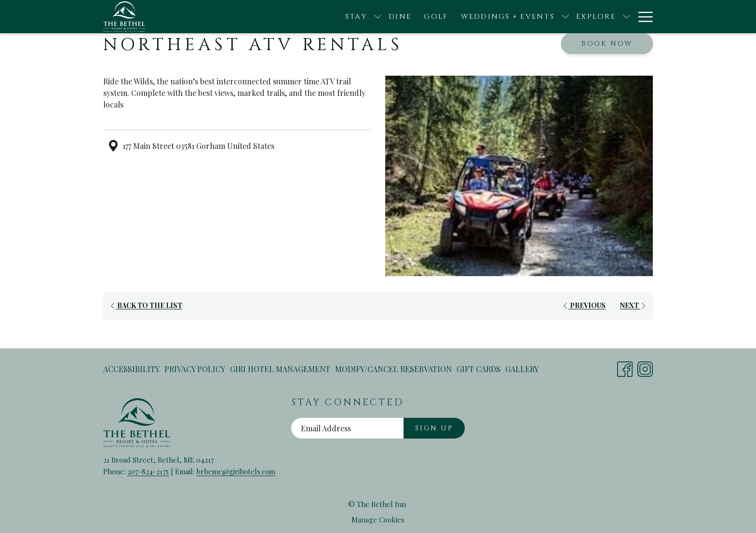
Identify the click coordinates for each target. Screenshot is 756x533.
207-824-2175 (148, 471)
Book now (607, 44)
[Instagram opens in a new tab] (645, 367)
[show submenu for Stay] (314, 17)
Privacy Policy (195, 369)
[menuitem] (133, 369)
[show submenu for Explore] (563, 17)
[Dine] (336, 17)
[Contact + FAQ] (610, 17)
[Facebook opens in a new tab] (625, 367)
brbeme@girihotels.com (236, 471)
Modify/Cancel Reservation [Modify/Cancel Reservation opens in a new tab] (393, 371)
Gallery (522, 369)
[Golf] (372, 17)
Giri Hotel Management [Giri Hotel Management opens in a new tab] (280, 371)
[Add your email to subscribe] (347, 428)
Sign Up (434, 428)
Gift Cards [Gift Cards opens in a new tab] (479, 371)
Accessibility (131, 369)
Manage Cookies (378, 520)
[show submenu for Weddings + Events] (502, 17)
